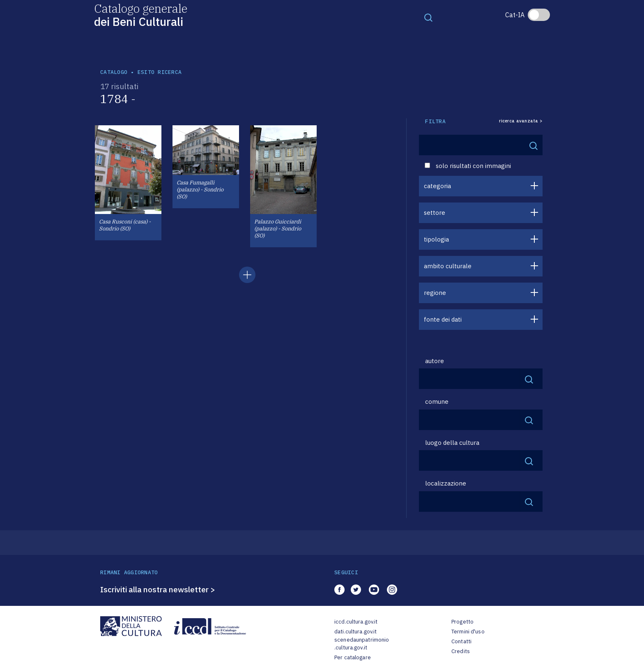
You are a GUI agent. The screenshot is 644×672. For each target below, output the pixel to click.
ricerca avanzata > (521, 121)
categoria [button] (437, 186)
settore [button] (435, 213)
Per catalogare (353, 657)
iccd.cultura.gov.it (356, 622)
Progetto (462, 622)
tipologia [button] (436, 239)
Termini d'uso (468, 632)
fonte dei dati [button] (443, 319)
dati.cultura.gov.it (355, 632)
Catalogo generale (141, 15)
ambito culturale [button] (448, 266)
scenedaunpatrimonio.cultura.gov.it (362, 644)
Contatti (461, 641)
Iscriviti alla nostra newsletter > (158, 589)
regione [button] (435, 293)
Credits (461, 651)
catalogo (114, 72)
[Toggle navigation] (428, 17)
